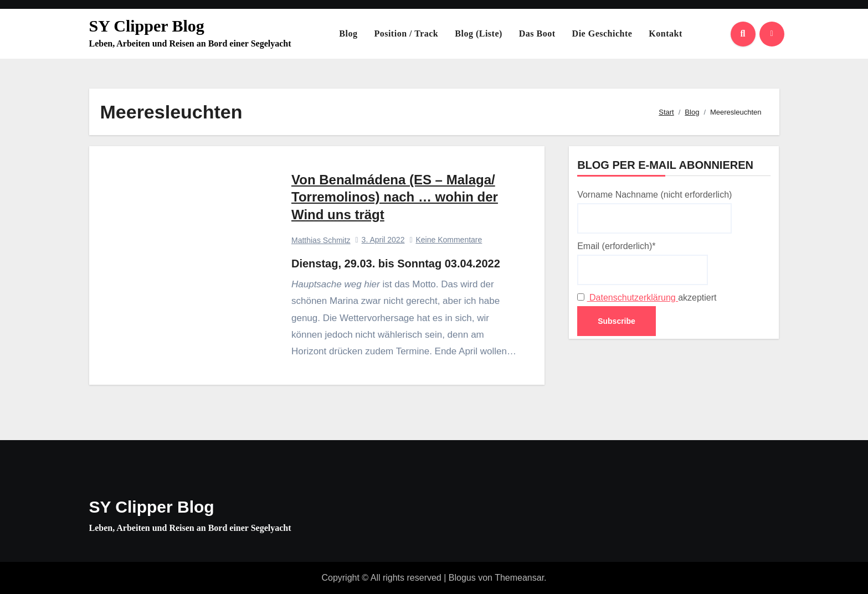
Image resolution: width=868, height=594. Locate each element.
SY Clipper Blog (147, 26)
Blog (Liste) (479, 33)
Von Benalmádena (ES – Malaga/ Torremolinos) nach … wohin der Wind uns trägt (395, 197)
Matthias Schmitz (321, 240)
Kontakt (665, 33)
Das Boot (537, 33)
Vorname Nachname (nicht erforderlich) (654, 211)
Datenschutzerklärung (633, 298)
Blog (348, 33)
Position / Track (406, 33)
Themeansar (519, 578)
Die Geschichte (602, 33)
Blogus (462, 578)
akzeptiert (647, 298)
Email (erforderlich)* (643, 263)
